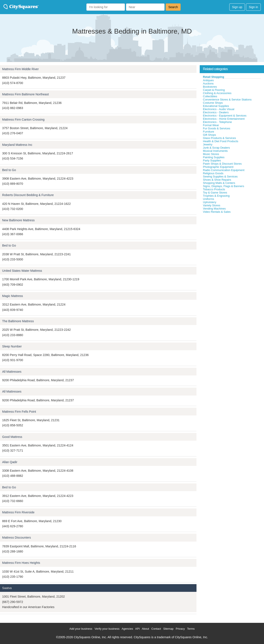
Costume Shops (213, 103)
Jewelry (208, 144)
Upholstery (210, 202)
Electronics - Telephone (217, 122)
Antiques (208, 80)
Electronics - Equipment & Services (225, 116)
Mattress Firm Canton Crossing (23, 120)
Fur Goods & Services (217, 128)
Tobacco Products (214, 189)
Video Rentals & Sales (217, 212)
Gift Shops (209, 135)
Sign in (253, 7)
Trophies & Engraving (216, 196)
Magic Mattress (13, 296)
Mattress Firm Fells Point (19, 412)
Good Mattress (12, 437)
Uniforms (208, 199)
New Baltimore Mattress (18, 220)
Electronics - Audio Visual (219, 109)
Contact (156, 629)
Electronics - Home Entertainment (224, 119)
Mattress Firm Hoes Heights (21, 563)
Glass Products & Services (219, 138)
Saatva (7, 588)
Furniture (208, 132)
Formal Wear (211, 125)
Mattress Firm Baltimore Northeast (25, 94)
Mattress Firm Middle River (20, 69)
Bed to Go (9, 170)
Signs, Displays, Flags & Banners (223, 186)
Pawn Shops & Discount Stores (222, 164)
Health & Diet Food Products (221, 141)
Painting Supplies (214, 157)
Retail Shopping (214, 77)
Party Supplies (212, 160)
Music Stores (211, 154)
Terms (191, 629)
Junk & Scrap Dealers (216, 148)
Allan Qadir (10, 462)
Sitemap (168, 629)
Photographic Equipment (218, 167)
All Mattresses (12, 372)
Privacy (180, 629)
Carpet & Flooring (214, 90)
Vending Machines (214, 209)
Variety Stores (212, 205)
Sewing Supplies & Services (220, 177)
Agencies (127, 629)
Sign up (237, 7)
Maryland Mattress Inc (17, 145)
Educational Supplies (216, 106)
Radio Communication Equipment (224, 170)
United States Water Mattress (22, 271)
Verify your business (107, 629)
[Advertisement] (232, 246)
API (137, 629)
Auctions (208, 83)
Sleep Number (12, 346)
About (145, 629)
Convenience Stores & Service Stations (227, 100)
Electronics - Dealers (216, 112)
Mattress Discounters (16, 538)
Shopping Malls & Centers (219, 183)
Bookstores (210, 87)
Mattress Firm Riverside (18, 512)
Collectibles (210, 96)
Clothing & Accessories (217, 93)
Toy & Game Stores (215, 193)
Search (173, 7)
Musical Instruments (215, 151)
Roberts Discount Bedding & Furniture (28, 195)
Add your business (81, 629)
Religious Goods (213, 173)
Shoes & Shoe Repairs (217, 180)
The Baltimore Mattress (18, 321)
